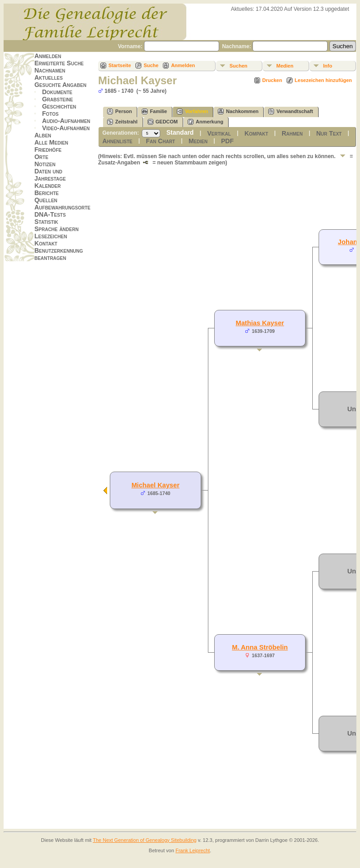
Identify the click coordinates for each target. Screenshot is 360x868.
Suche (151, 65)
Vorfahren (192, 111)
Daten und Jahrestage (50, 175)
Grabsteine (57, 99)
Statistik (46, 222)
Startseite (120, 65)
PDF (227, 141)
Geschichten (59, 106)
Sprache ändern (56, 229)
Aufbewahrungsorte (62, 207)
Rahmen (292, 133)
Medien (285, 66)
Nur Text (329, 133)
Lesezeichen (50, 236)
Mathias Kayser (260, 323)
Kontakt (46, 243)
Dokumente (57, 92)
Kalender (47, 186)
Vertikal (219, 133)
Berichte (46, 193)
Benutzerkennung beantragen (58, 254)
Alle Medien (51, 142)
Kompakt (256, 133)
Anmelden (48, 56)
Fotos (50, 114)
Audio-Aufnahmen (66, 121)
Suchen (238, 66)
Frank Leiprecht (193, 850)
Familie (154, 111)
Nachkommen (238, 111)
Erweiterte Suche (59, 63)
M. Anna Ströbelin (260, 647)
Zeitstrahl (122, 122)
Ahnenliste (117, 141)
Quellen (46, 200)
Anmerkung (205, 122)
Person (119, 111)
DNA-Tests (50, 214)
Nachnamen (49, 70)
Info (328, 66)
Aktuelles (48, 77)
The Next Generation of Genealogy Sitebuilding (145, 840)
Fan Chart (160, 141)
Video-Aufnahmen (66, 128)
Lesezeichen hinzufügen (323, 80)
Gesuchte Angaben (60, 85)
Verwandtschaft (290, 111)
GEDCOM (163, 122)
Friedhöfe (48, 150)
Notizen (45, 164)
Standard (180, 132)
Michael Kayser (155, 485)
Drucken (272, 80)
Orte (41, 157)
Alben (43, 135)
